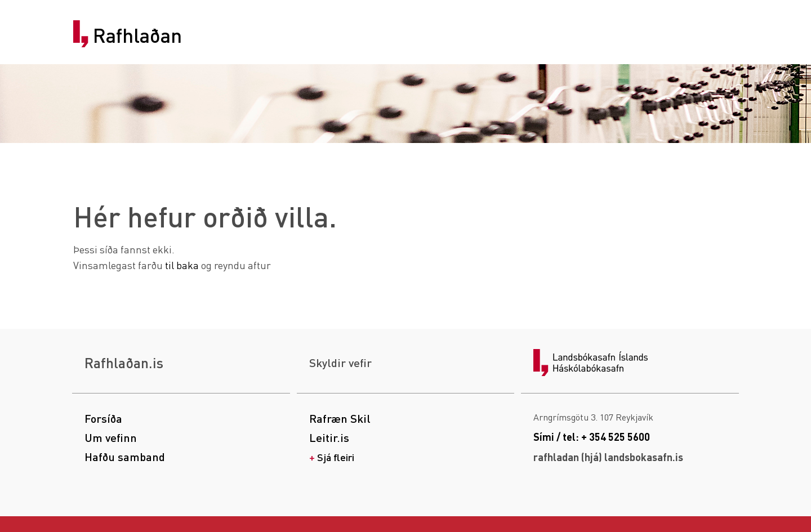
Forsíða (103, 418)
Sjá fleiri (336, 457)
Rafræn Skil (340, 418)
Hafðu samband (125, 457)
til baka (182, 265)
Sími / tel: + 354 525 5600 (592, 437)
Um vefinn (111, 437)
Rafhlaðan (137, 35)
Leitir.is (329, 437)
